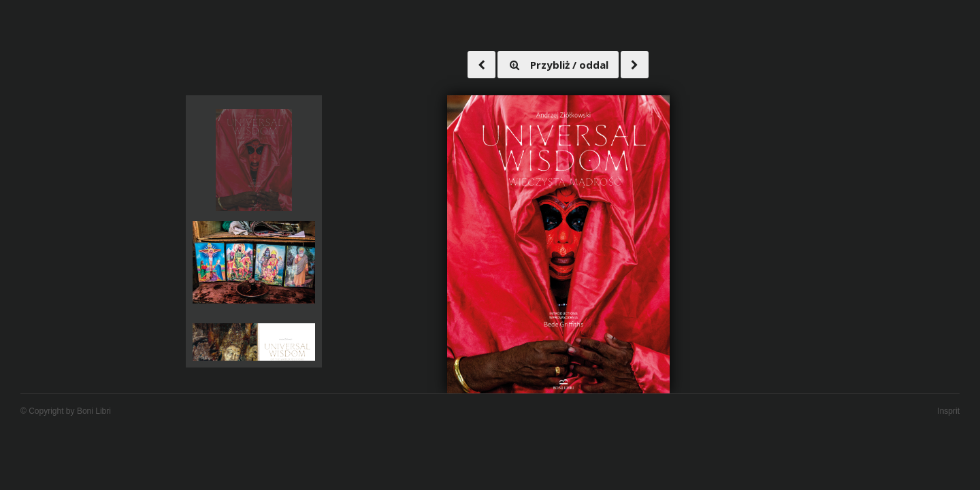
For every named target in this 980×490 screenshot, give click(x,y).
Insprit (948, 411)
